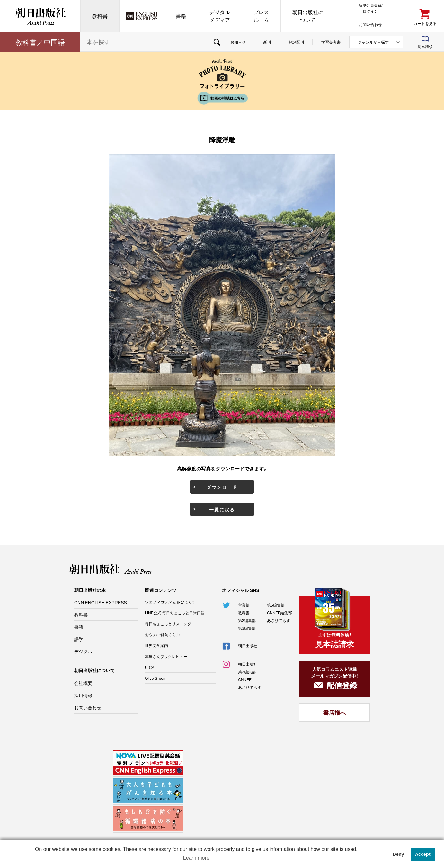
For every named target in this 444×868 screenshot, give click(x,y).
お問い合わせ (370, 24)
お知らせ (238, 42)
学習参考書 (331, 42)
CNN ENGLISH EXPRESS (101, 602)
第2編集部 (247, 620)
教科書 (100, 16)
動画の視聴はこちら (222, 98)
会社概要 (83, 683)
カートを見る (425, 23)
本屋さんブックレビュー (166, 656)
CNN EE (142, 16)
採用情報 (83, 695)
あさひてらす (279, 620)
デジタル (83, 651)
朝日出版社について (308, 16)
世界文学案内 (156, 645)
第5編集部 (276, 605)
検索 (217, 42)
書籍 (181, 16)
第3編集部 (247, 628)
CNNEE (245, 679)
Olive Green (155, 678)
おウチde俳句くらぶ (162, 635)
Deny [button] (398, 854)
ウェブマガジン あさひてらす (170, 602)
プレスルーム (261, 16)
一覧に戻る (222, 509)
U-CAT (151, 667)
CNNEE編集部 (280, 613)
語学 (79, 639)
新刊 (267, 42)
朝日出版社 (40, 16)
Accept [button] (423, 854)
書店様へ (334, 712)
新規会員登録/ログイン (371, 8)
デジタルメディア (220, 16)
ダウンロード (222, 487)
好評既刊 (296, 42)
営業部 (244, 605)
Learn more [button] (196, 858)
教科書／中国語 (40, 42)
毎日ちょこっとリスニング (168, 624)
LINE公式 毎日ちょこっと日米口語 (175, 613)
